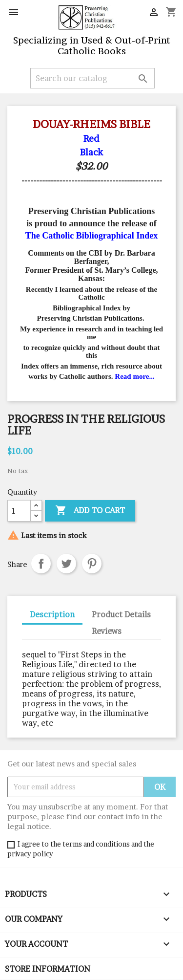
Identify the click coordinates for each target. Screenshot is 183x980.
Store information (48, 969)
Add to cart (90, 511)
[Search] (92, 78)
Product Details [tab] (121, 614)
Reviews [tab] (107, 631)
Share (41, 564)
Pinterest (92, 564)
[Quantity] (19, 511)
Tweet (66, 564)
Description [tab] (52, 614)
